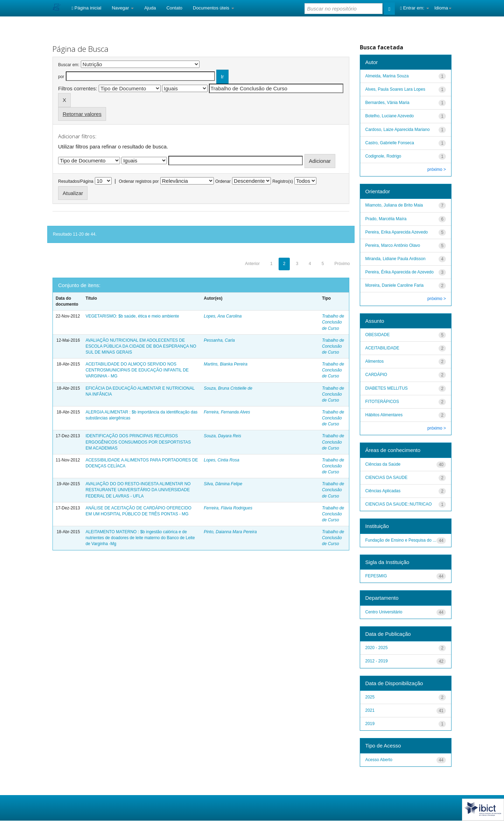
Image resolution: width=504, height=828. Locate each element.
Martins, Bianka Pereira (226, 364)
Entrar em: (415, 8)
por (61, 77)
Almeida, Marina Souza (387, 76)
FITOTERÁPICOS (382, 402)
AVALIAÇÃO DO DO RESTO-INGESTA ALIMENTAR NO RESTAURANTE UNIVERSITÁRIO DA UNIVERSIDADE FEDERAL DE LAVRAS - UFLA (138, 490)
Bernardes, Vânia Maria (387, 103)
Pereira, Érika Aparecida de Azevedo (400, 272)
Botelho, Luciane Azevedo (390, 116)
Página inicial (86, 8)
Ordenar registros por (139, 181)
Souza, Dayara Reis (222, 436)
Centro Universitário (384, 612)
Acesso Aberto (379, 760)
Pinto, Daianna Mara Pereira (230, 532)
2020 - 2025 (377, 648)
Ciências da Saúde (383, 464)
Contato (174, 8)
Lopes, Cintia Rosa (221, 460)
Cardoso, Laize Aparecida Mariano (398, 130)
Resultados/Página (76, 181)
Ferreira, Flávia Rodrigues (228, 508)
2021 (370, 710)
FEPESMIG (376, 576)
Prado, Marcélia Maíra (386, 219)
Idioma (443, 8)
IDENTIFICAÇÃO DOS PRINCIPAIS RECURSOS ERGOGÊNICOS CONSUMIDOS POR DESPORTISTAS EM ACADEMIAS (138, 442)
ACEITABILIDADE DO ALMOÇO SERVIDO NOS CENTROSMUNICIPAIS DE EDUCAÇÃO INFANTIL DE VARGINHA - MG (137, 370)
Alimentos (375, 361)
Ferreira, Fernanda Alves (227, 412)
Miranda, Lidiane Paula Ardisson (395, 259)
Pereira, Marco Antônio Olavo (393, 245)
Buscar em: (69, 65)
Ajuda (150, 8)
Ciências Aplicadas (383, 491)
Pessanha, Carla (219, 340)
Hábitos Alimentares (384, 415)
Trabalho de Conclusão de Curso (333, 322)
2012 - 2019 (377, 661)
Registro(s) (283, 181)
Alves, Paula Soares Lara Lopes (395, 89)
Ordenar (223, 181)
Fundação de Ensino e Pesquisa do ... (401, 540)
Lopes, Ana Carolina (223, 316)
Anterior (252, 264)
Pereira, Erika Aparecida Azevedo (397, 232)
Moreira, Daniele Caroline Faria (395, 285)
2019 (370, 724)
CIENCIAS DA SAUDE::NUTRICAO (399, 504)
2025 (370, 697)
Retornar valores (82, 114)
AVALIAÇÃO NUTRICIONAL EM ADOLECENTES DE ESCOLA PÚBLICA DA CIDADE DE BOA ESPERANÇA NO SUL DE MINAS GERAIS (141, 346)
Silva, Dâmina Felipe (223, 484)
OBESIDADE (378, 335)
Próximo (342, 264)
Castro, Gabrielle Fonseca (390, 143)
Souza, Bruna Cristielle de (228, 388)
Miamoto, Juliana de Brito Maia (394, 205)
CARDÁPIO (376, 375)
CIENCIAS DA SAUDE (387, 478)
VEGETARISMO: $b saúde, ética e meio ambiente (132, 316)
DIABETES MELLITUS (387, 388)
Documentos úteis (213, 8)
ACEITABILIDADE (382, 348)
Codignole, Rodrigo (383, 156)
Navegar (123, 8)
